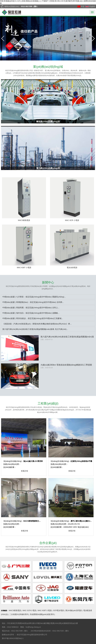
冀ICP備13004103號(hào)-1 (13, 638)
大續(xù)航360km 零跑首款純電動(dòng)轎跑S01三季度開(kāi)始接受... (66, 365)
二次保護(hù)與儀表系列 (19, 614)
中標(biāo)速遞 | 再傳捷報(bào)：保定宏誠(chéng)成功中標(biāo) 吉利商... (33, 302)
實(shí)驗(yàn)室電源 (73, 610)
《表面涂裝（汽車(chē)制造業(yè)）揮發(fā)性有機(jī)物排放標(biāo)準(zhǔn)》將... (37, 324)
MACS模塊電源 (15, 610)
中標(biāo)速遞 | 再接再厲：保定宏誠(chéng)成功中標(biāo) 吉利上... (31, 308)
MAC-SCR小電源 (29, 610)
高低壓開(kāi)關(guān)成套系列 (42, 614)
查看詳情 (24, 471)
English (92, 6)
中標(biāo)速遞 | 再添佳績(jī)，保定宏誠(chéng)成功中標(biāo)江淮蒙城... (33, 318)
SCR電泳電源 (58, 610)
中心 (48, 282)
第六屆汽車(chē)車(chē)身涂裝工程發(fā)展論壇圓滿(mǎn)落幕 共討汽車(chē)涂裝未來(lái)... (67, 337)
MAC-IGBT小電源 (44, 610)
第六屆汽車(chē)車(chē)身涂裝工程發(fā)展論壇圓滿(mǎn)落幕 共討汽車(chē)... (35, 329)
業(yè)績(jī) (48, 403)
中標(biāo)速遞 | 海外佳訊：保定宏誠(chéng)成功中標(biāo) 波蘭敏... (31, 313)
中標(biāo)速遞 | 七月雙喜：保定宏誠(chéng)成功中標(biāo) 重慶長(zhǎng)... (34, 297)
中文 (83, 6)
